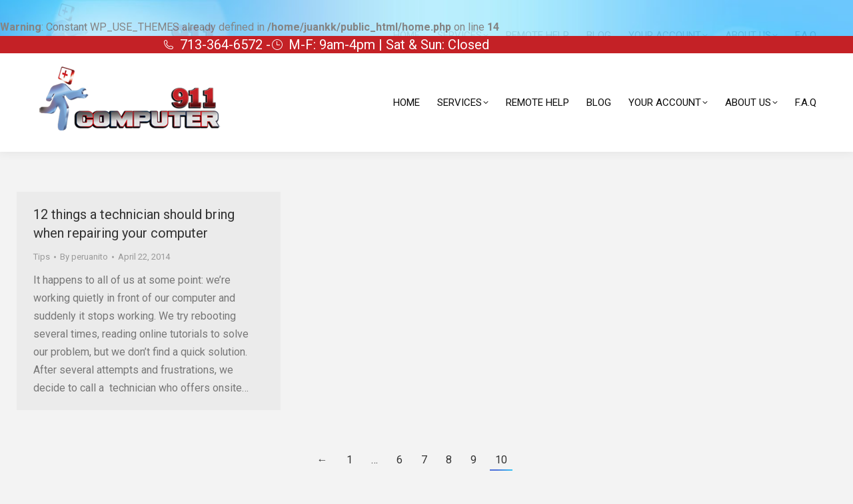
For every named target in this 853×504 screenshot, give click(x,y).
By (84, 257)
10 (501, 460)
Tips (42, 257)
